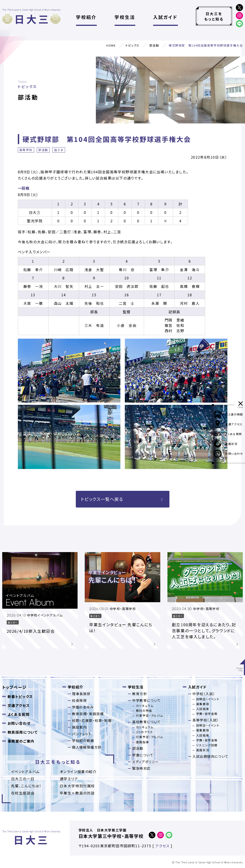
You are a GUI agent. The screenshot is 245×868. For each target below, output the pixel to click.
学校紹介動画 (83, 740)
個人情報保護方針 (87, 747)
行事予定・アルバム (149, 715)
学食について (143, 755)
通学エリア (69, 779)
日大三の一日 (23, 779)
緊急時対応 (141, 768)
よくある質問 (19, 714)
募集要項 (203, 704)
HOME (111, 45)
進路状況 (203, 750)
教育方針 (140, 694)
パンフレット (82, 734)
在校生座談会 (23, 793)
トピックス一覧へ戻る (123, 499)
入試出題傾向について (210, 756)
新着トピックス (20, 696)
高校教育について (147, 722)
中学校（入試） (204, 694)
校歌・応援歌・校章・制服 (92, 720)
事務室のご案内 (21, 741)
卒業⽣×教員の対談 (77, 793)
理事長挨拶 (81, 694)
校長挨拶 (79, 700)
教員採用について (23, 732)
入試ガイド (166, 17)
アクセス (162, 846)
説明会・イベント (208, 699)
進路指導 (142, 742)
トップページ (14, 687)
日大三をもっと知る (214, 16)
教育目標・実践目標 (88, 714)
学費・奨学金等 (207, 714)
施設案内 (79, 727)
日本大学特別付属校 (77, 786)
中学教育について (147, 700)
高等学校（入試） (206, 720)
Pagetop (240, 669)
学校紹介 (86, 17)
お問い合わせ (19, 723)
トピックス (133, 45)
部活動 (154, 45)
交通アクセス (19, 705)
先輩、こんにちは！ (26, 786)
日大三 (32, 19)
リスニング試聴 (207, 745)
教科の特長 (144, 711)
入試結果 (203, 709)
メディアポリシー (146, 762)
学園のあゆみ (83, 707)
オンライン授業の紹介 (78, 772)
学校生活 (125, 17)
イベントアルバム (26, 772)
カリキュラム (145, 706)
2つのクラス (145, 732)
